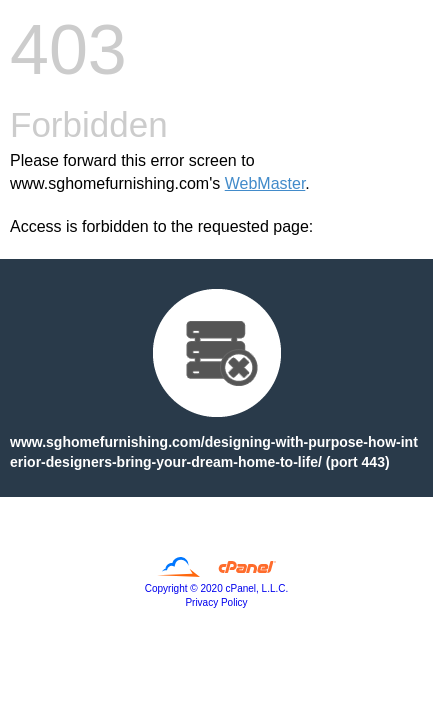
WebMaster (265, 183)
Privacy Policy (216, 602)
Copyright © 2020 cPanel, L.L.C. (217, 588)
